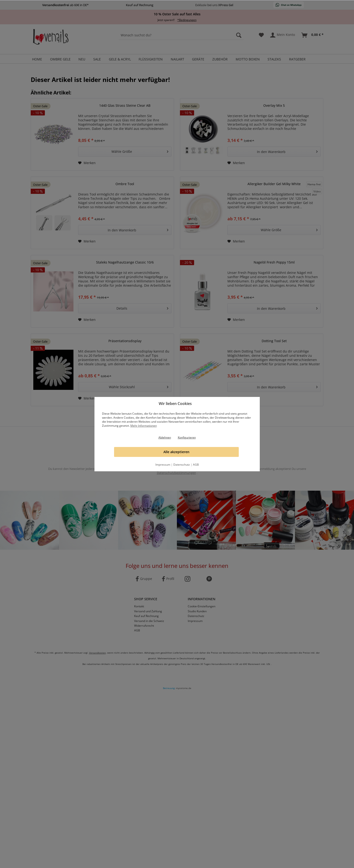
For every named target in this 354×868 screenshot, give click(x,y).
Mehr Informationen (144, 426)
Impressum (163, 465)
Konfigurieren (187, 437)
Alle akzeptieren (176, 452)
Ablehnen (165, 437)
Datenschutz (182, 465)
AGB (196, 465)
